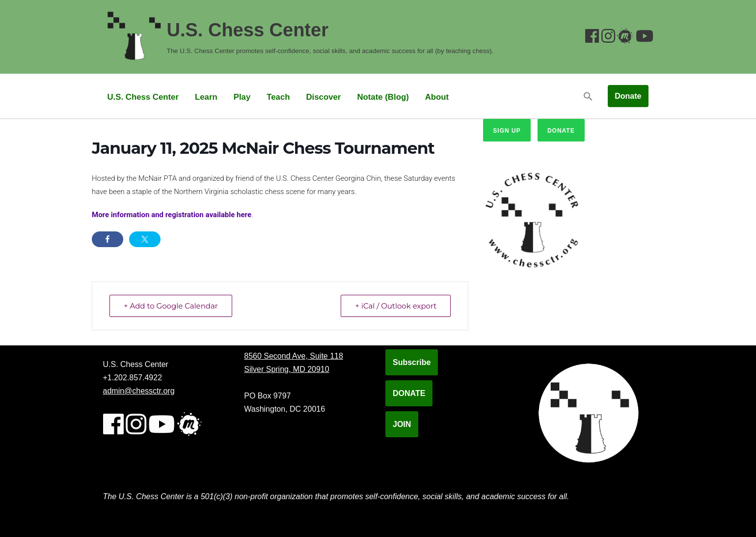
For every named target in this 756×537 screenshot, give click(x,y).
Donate (628, 96)
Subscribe (412, 362)
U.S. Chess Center (143, 97)
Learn (206, 97)
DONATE (409, 393)
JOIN (402, 424)
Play (242, 97)
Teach (278, 97)
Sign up (507, 131)
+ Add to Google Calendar (171, 306)
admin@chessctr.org (139, 391)
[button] (588, 96)
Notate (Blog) (383, 97)
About (437, 97)
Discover (323, 97)
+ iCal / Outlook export (396, 306)
